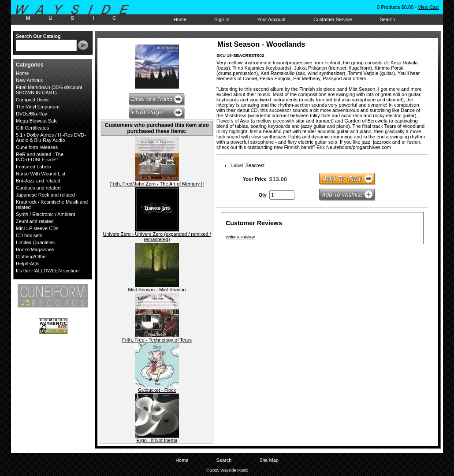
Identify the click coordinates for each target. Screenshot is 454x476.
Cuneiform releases (37, 147)
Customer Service (333, 19)
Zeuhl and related (35, 221)
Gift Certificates (32, 128)
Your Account (271, 19)
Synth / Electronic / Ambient (46, 214)
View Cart (428, 7)
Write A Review (240, 237)
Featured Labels (33, 167)
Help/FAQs (28, 264)
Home (180, 19)
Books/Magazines (35, 249)
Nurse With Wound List (41, 174)
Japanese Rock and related (45, 195)
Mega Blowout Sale (37, 121)
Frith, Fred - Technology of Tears (157, 340)
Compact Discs (32, 100)
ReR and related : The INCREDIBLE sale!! (40, 157)
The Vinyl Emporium (38, 107)
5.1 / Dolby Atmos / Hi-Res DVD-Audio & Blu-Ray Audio (51, 138)
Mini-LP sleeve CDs (37, 228)
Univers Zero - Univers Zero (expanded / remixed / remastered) (157, 237)
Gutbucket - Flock (157, 390)
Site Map (269, 460)
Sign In (222, 19)
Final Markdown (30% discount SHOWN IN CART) (49, 90)
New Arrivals (29, 80)
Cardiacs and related (38, 188)
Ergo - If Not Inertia (157, 440)
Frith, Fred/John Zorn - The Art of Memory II (157, 184)
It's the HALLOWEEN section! (48, 271)
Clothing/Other (32, 257)
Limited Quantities (35, 242)
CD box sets (29, 235)
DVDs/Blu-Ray (32, 114)
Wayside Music (76, 13)
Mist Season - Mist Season (157, 290)
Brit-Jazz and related (38, 181)
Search (387, 19)
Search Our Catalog (38, 36)
